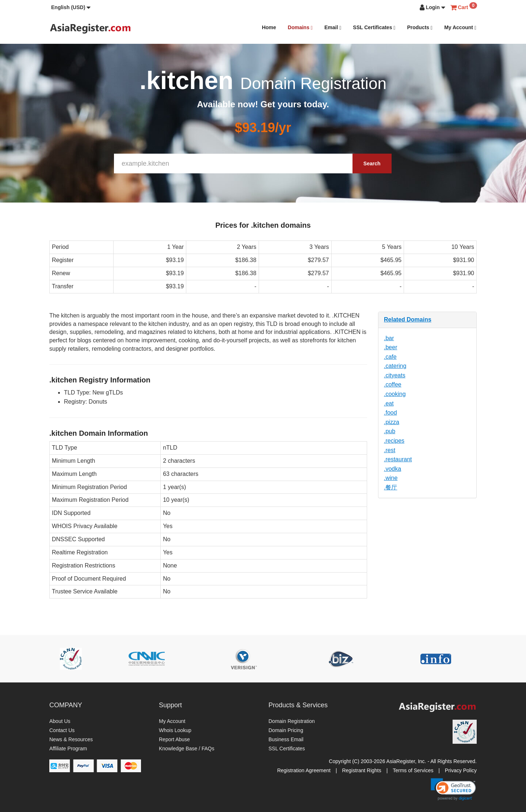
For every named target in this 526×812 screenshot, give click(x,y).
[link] (453, 789)
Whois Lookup (175, 730)
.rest (390, 450)
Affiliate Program (68, 748)
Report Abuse (174, 739)
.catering (395, 366)
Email (333, 28)
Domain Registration (292, 721)
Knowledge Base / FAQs (187, 748)
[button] (71, 7)
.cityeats (395, 375)
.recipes (394, 441)
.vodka (392, 469)
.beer (390, 347)
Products (420, 28)
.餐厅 (390, 487)
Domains (300, 28)
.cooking (395, 394)
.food (390, 413)
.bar (389, 338)
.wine (391, 478)
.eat (389, 403)
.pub (390, 431)
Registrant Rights (361, 770)
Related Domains (408, 320)
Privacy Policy (461, 770)
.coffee (393, 384)
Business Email (286, 739)
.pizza (392, 422)
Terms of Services (413, 770)
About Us (60, 721)
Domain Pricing (286, 730)
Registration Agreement (304, 770)
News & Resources (71, 739)
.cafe (390, 357)
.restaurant (398, 459)
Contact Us (62, 730)
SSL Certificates (374, 28)
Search (372, 163)
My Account (460, 28)
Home (269, 27)
